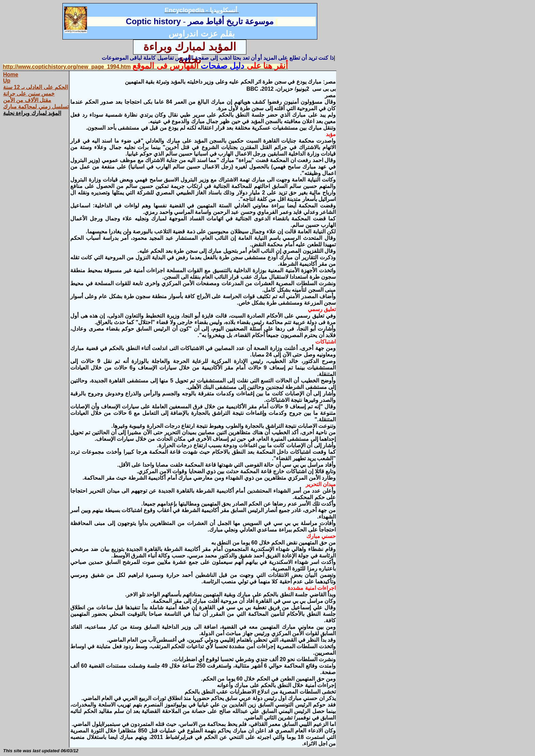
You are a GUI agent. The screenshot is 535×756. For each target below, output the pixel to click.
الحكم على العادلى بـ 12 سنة (35, 87)
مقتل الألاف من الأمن (27, 100)
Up (7, 81)
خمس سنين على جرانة (29, 94)
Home (11, 75)
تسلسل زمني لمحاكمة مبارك (36, 107)
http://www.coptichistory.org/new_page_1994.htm (67, 67)
